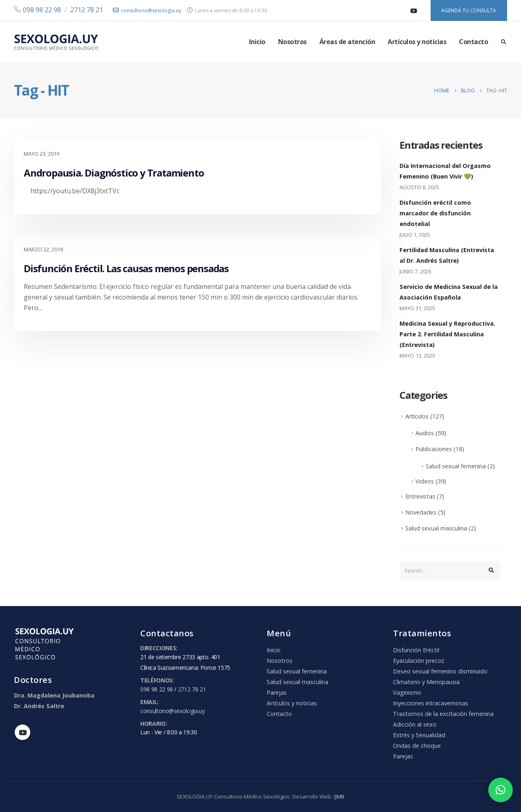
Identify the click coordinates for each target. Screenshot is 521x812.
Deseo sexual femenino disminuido (440, 671)
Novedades (421, 512)
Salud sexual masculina (436, 528)
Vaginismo (407, 692)
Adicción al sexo (415, 724)
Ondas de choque (417, 746)
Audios (425, 433)
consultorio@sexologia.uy (147, 10)
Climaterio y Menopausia (426, 682)
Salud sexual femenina (456, 466)
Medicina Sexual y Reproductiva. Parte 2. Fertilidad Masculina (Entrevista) (447, 334)
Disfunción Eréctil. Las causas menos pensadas (126, 268)
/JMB (339, 796)
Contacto (473, 42)
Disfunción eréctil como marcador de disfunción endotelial (435, 213)
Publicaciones (434, 449)
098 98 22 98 (41, 10)
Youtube (22, 732)
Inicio (257, 42)
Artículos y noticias (417, 42)
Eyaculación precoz (419, 661)
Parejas (277, 692)
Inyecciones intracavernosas (431, 703)
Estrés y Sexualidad (419, 735)
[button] (501, 790)
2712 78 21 (87, 10)
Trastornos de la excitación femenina (443, 714)
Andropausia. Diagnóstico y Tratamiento (114, 173)
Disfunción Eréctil (416, 650)
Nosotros (292, 42)
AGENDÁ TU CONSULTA (469, 10)
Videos (425, 481)
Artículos (417, 416)
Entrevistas (420, 496)
